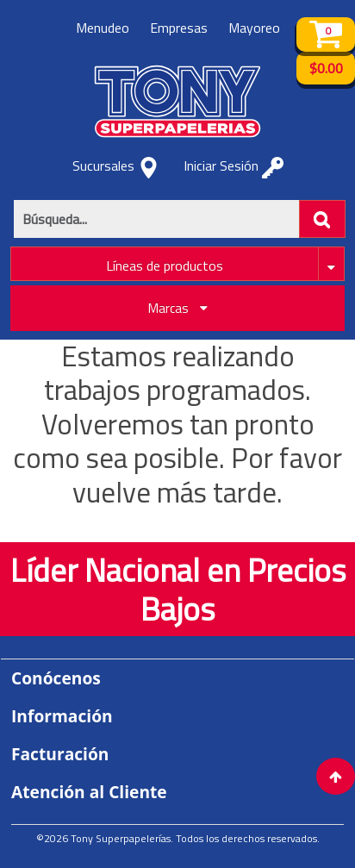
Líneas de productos (165, 265)
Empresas (179, 28)
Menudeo (103, 28)
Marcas (178, 308)
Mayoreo (254, 28)
